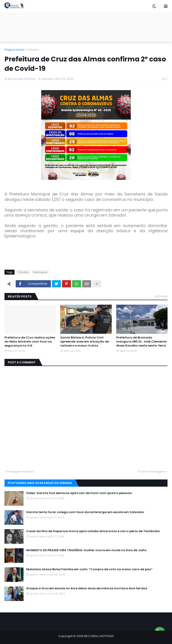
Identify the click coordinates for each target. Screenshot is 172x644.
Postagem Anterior (20, 472)
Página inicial (14, 50)
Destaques (40, 272)
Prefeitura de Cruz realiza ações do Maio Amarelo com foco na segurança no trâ (30, 342)
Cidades (33, 50)
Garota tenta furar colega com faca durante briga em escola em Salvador (85, 512)
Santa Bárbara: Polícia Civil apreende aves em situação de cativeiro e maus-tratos (85, 342)
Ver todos (161, 296)
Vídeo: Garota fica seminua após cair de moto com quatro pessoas (79, 493)
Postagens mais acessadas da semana (40, 483)
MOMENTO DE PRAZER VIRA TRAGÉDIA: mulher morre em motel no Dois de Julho (86, 550)
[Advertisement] (86, 27)
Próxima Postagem (151, 472)
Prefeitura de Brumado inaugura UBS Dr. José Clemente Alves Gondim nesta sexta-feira (141, 342)
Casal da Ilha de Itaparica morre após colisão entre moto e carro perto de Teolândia (93, 531)
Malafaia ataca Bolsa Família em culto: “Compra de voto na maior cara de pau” (89, 569)
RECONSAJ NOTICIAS (99, 636)
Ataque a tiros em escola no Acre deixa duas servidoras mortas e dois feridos (87, 588)
